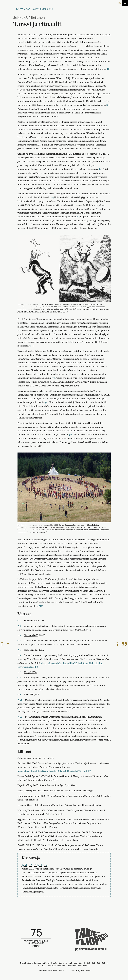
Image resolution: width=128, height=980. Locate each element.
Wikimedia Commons (38, 532)
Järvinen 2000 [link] (31, 635)
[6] (78, 217)
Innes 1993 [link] (29, 694)
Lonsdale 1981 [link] (36, 650)
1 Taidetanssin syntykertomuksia (33, 9)
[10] (71, 435)
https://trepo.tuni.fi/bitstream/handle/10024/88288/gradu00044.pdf (52, 771)
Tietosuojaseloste (80, 971)
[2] (109, 69)
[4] (101, 169)
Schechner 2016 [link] (32, 621)
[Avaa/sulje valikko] (125, 3)
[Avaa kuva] (64, 268)
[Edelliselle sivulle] (5, 644)
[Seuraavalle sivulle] (122, 644)
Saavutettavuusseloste (51, 971)
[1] (84, 46)
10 (21, 700)
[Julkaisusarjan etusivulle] (36, 940)
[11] (41, 606)
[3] (108, 105)
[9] (47, 402)
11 (21, 717)
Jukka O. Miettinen (35, 865)
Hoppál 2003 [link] (30, 672)
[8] (53, 378)
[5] (52, 197)
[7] (32, 346)
